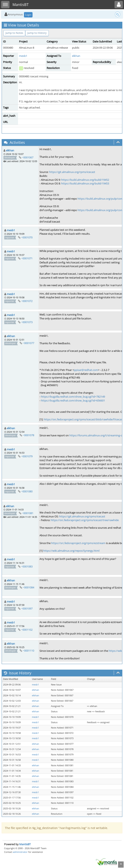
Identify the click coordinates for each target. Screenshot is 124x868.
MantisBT (25, 844)
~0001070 (27, 237)
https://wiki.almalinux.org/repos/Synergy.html (71, 551)
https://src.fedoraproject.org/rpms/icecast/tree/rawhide (85, 520)
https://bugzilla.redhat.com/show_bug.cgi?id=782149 (73, 397)
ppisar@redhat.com (86, 370)
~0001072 (27, 301)
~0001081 (28, 513)
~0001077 (28, 343)
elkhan (76, 56)
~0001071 (27, 258)
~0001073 (27, 322)
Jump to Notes (14, 33)
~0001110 (28, 651)
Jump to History (37, 33)
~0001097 (27, 608)
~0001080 (27, 491)
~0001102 (27, 630)
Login (28, 15)
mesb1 (23, 56)
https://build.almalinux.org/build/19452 (85, 180)
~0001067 (28, 157)
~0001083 (27, 566)
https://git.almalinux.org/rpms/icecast (72, 172)
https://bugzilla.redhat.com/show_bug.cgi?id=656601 (73, 400)
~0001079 (27, 456)
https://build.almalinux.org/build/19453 (85, 183)
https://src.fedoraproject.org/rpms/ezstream (78, 543)
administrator (20, 852)
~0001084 (28, 587)
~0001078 (28, 435)
